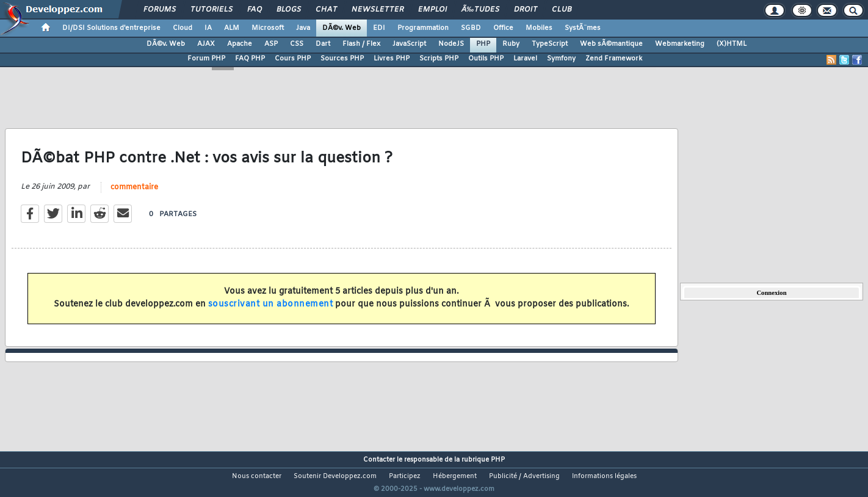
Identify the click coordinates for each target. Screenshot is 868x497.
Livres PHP (392, 59)
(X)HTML (732, 44)
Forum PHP (206, 59)
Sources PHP (342, 59)
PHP (483, 44)
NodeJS (451, 44)
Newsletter (378, 10)
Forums (160, 10)
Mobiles (539, 28)
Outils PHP (486, 59)
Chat (326, 10)
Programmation (423, 28)
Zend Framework (614, 59)
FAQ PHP (250, 59)
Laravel (525, 59)
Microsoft (268, 28)
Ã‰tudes (480, 10)
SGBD (471, 28)
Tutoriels (212, 10)
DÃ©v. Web (342, 28)
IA (208, 28)
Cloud (183, 28)
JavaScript (409, 44)
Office (503, 28)
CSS (297, 44)
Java (303, 28)
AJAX (206, 44)
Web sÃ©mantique (611, 44)
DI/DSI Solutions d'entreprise (111, 28)
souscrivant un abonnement (271, 312)
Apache (240, 44)
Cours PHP (293, 59)
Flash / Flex (361, 44)
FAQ (255, 10)
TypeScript (550, 44)
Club (562, 10)
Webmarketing (680, 44)
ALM (232, 28)
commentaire (134, 195)
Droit (526, 10)
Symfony (561, 59)
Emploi (432, 10)
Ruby (511, 44)
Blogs (289, 10)
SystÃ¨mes (583, 28)
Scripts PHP (439, 59)
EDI (379, 28)
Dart (323, 44)
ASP (271, 44)
